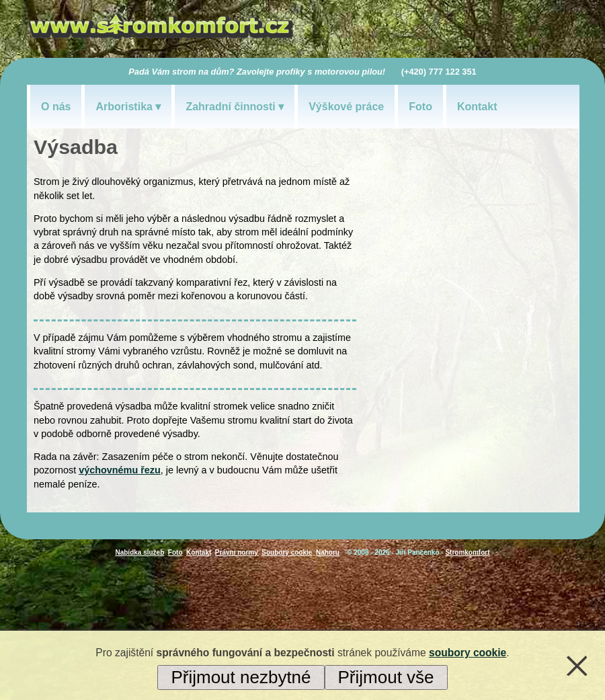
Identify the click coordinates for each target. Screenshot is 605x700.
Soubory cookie (287, 552)
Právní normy (237, 552)
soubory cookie (468, 653)
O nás (56, 107)
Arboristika (124, 107)
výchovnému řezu (120, 470)
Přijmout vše (386, 677)
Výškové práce (346, 107)
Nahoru (328, 552)
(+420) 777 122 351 (439, 72)
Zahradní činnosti (230, 107)
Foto (420, 107)
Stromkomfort (467, 552)
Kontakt (477, 107)
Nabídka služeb (139, 552)
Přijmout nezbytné (241, 677)
